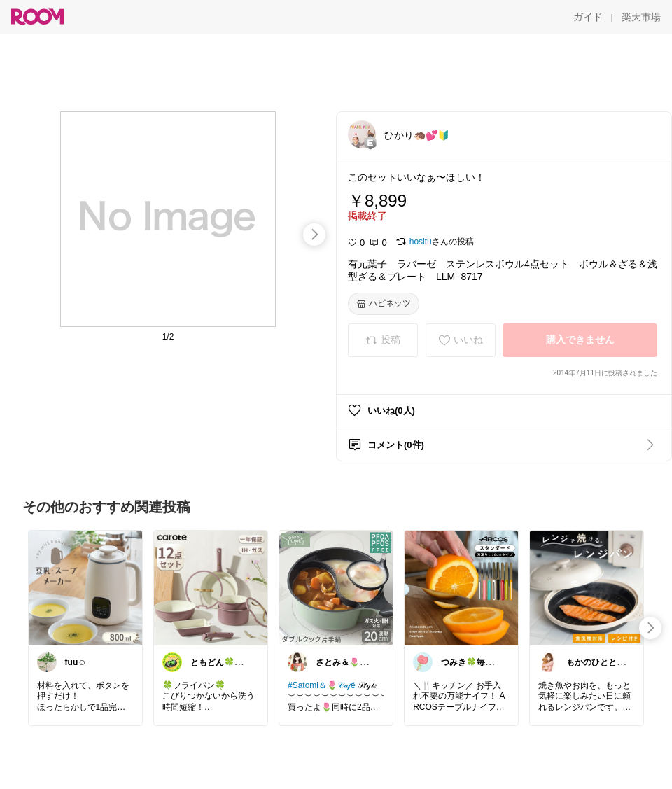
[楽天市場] (641, 17)
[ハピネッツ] (384, 304)
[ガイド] (588, 17)
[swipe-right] (314, 235)
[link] (85, 587)
